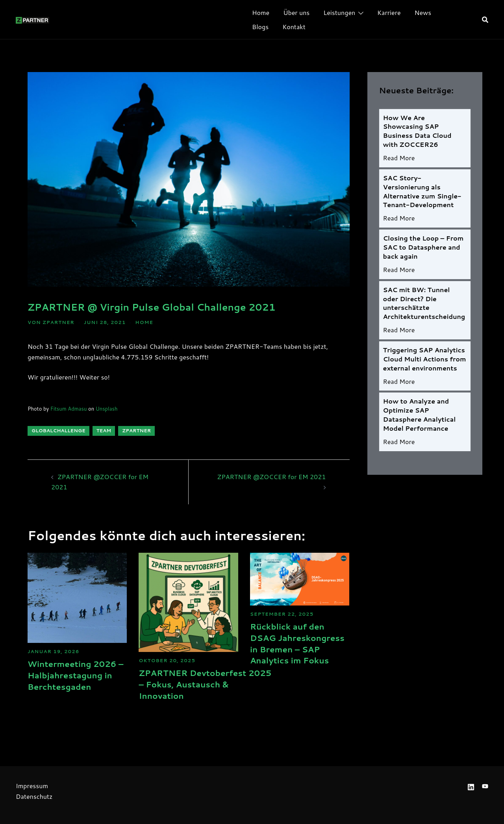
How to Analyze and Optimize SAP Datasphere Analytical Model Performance (420, 420)
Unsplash (107, 409)
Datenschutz (34, 796)
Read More (399, 159)
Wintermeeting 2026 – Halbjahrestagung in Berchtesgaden (72, 680)
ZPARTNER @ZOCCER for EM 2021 (272, 477)
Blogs (260, 27)
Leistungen (339, 12)
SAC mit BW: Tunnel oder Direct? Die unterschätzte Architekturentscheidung (424, 306)
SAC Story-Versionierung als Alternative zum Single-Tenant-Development (422, 193)
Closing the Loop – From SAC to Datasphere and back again (423, 249)
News (423, 12)
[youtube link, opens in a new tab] (485, 786)
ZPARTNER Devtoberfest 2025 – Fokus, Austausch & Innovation (217, 684)
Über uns (296, 12)
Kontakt (294, 27)
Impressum (32, 786)
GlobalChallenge (58, 431)
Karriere (389, 12)
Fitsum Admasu (69, 409)
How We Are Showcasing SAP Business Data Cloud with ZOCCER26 (417, 131)
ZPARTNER (58, 322)
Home (261, 12)
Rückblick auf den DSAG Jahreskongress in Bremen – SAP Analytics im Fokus (296, 649)
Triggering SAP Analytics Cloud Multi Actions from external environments (425, 363)
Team (104, 431)
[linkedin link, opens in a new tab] (471, 786)
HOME (144, 322)
